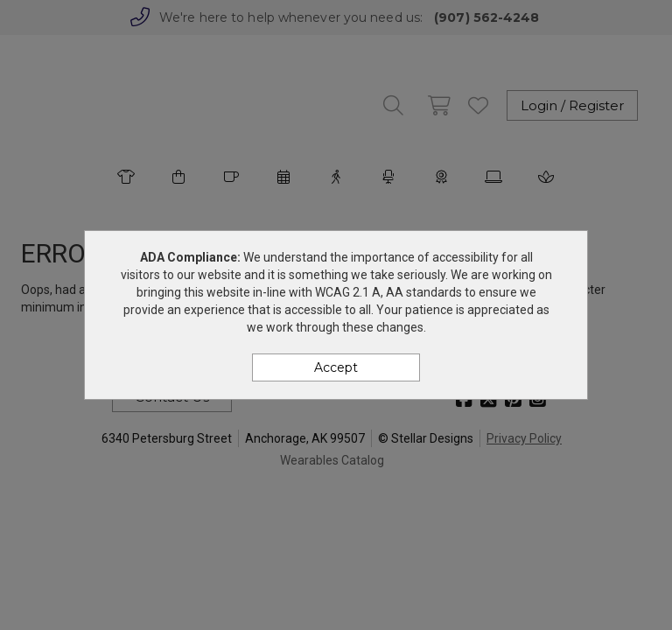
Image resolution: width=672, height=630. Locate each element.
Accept (336, 367)
